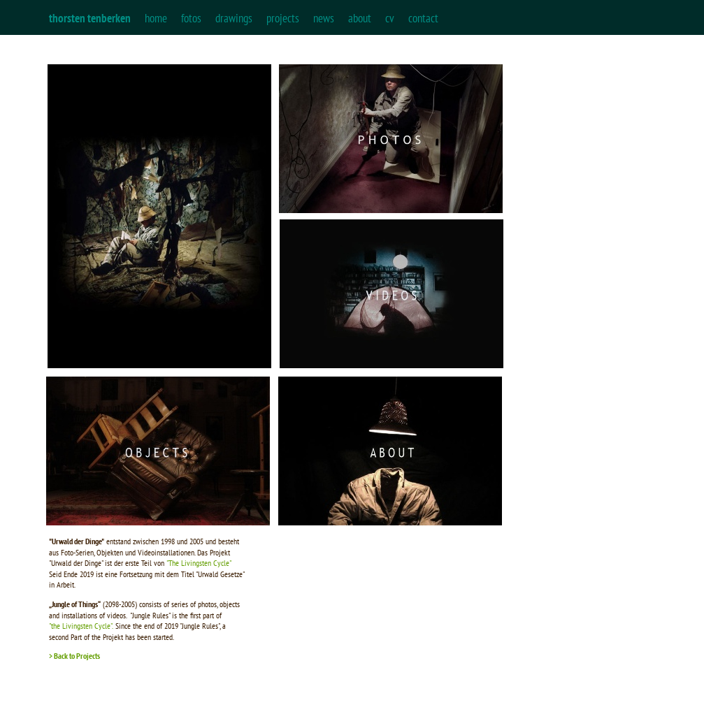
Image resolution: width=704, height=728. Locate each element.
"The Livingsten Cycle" (200, 563)
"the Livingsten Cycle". (81, 626)
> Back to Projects (74, 656)
